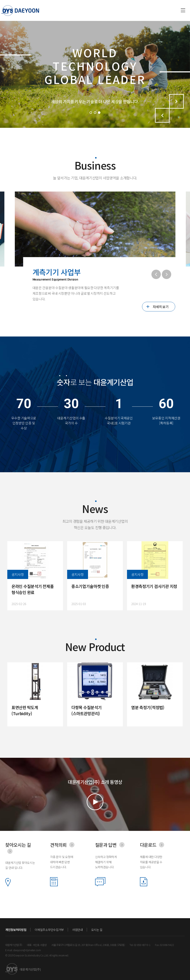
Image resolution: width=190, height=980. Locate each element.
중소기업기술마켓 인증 (90, 586)
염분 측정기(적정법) (148, 707)
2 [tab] (95, 113)
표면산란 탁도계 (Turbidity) (25, 710)
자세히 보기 (161, 307)
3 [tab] (99, 113)
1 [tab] (91, 113)
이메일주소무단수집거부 (49, 930)
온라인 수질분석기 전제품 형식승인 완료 (33, 589)
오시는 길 (97, 930)
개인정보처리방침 (16, 930)
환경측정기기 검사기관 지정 (154, 586)
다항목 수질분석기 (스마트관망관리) (86, 710)
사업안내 (77, 930)
